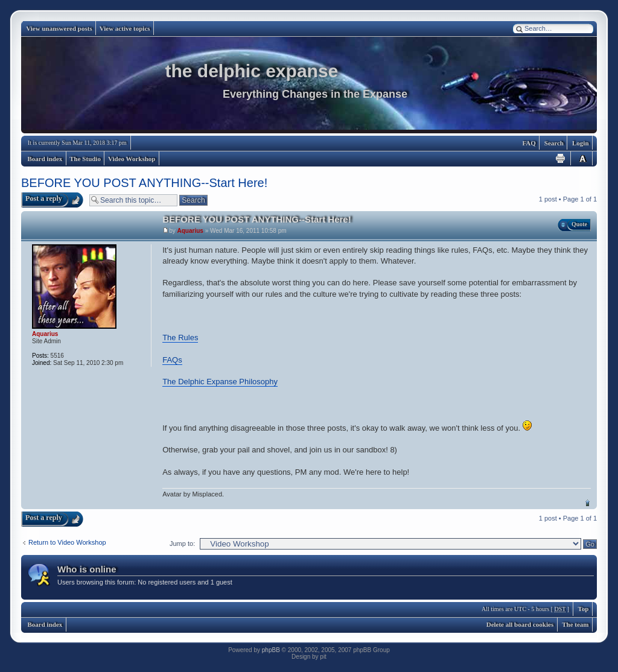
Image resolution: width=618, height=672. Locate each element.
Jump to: (182, 544)
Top (588, 503)
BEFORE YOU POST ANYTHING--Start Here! (144, 183)
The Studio (85, 159)
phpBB (271, 650)
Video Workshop (132, 159)
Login (581, 143)
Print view (561, 158)
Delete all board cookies (520, 624)
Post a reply (44, 198)
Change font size (582, 158)
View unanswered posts (59, 28)
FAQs (172, 360)
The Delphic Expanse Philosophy (220, 382)
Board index (45, 159)
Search (554, 143)
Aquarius (190, 231)
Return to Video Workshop (67, 542)
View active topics (125, 28)
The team (575, 624)
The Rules (180, 338)
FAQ (529, 143)
